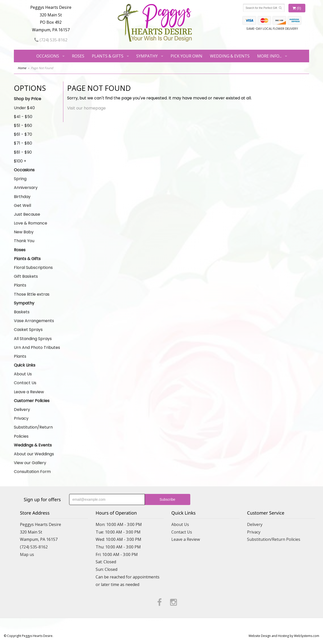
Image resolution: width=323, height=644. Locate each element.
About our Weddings (34, 454)
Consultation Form (32, 472)
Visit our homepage (86, 108)
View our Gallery (30, 463)
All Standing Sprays (33, 339)
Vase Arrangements (34, 321)
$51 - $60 (23, 125)
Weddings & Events (33, 445)
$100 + (20, 161)
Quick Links (25, 365)
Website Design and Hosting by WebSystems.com (284, 636)
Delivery (22, 410)
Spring (20, 179)
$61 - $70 (23, 134)
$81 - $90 (23, 152)
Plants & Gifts (108, 56)
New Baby (24, 232)
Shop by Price (28, 99)
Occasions (48, 56)
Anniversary (26, 188)
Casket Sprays (28, 330)
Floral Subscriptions (33, 268)
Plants (20, 285)
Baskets (22, 312)
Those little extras (32, 294)
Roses (78, 56)
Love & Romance (31, 223)
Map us (27, 554)
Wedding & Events (230, 56)
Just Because (27, 214)
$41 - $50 (23, 117)
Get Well (22, 205)
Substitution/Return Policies (33, 432)
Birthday (22, 197)
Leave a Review (29, 392)
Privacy (21, 418)
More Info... (269, 56)
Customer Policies (32, 401)
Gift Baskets (26, 276)
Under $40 (24, 108)
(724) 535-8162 (51, 40)
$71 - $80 (23, 143)
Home (22, 68)
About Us (23, 374)
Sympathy (147, 56)
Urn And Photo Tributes (37, 347)
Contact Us (25, 383)
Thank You (24, 241)
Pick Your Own (186, 56)
